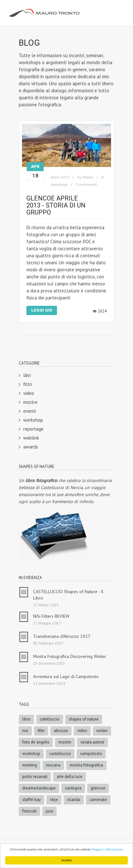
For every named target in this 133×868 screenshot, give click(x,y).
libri (27, 375)
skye (54, 800)
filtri (28, 384)
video (29, 393)
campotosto (91, 754)
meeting (30, 765)
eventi (30, 411)
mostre (30, 402)
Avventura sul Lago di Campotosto (66, 676)
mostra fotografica (86, 765)
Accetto (66, 860)
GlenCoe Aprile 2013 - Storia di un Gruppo (56, 205)
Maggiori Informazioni (107, 849)
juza (49, 811)
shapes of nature (84, 719)
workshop (33, 420)
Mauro (88, 177)
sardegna (73, 788)
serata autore (92, 742)
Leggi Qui (42, 310)
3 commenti (86, 184)
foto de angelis (36, 742)
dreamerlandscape (39, 788)
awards (31, 447)
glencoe (98, 788)
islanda (74, 800)
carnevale (98, 800)
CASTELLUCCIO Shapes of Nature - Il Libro (68, 595)
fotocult (29, 811)
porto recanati (35, 777)
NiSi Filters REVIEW (51, 616)
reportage (59, 184)
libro (26, 719)
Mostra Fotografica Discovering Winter (70, 656)
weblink (31, 438)
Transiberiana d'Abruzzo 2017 (62, 636)
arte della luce (70, 777)
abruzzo (61, 731)
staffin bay (31, 800)
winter (102, 731)
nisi (25, 731)
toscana (53, 765)
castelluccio (60, 754)
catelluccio (50, 719)
